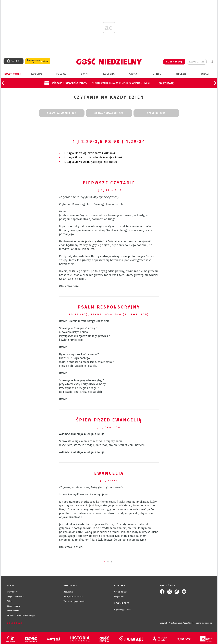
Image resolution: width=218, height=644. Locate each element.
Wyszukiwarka (211, 61)
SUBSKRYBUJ (174, 62)
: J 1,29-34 (141, 83)
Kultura (109, 74)
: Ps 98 (125, 83)
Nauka (133, 74)
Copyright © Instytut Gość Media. (174, 623)
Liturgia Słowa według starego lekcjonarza (91, 162)
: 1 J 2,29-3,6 (105, 83)
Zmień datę (166, 83)
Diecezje (181, 74)
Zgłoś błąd (15, 623)
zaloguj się (197, 62)
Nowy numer (13, 74)
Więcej (205, 74)
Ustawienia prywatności (74, 601)
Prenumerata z (33, 61)
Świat (85, 74)
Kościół (37, 74)
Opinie (157, 74)
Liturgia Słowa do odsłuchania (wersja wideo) (93, 157)
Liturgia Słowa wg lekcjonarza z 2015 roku (90, 153)
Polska (61, 74)
